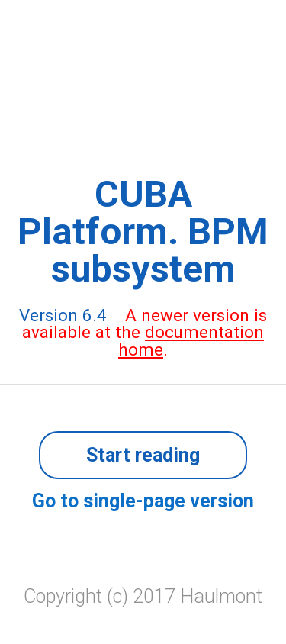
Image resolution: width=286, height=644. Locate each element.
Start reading (143, 455)
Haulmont (221, 596)
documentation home (191, 340)
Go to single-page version (143, 501)
